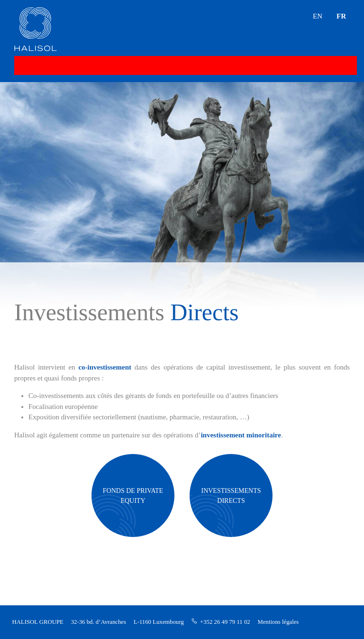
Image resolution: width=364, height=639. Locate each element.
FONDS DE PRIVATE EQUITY (133, 496)
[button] (343, 36)
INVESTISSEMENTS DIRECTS (231, 496)
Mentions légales (278, 622)
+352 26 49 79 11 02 (225, 622)
